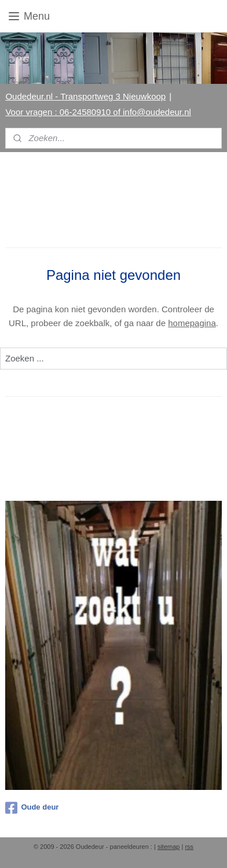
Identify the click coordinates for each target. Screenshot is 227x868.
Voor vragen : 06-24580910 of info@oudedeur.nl (98, 112)
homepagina (192, 323)
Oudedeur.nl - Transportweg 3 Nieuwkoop (85, 96)
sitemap (169, 847)
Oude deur (32, 808)
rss (189, 847)
